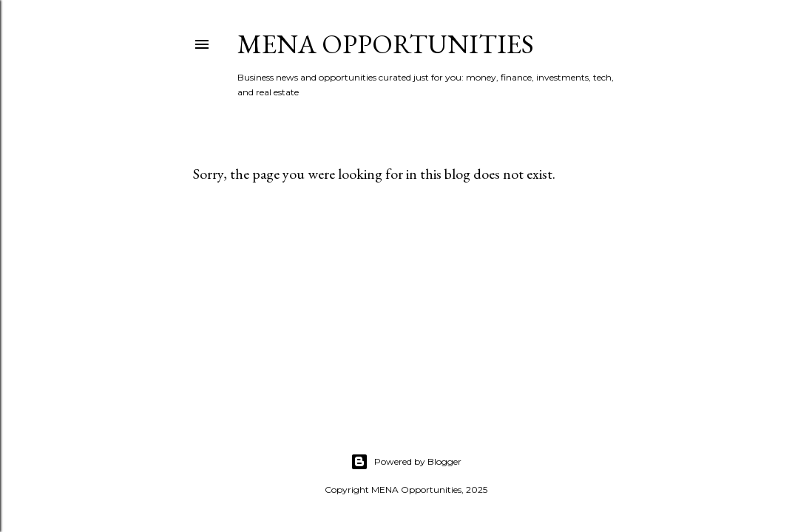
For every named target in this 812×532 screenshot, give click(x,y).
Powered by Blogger (406, 462)
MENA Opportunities (386, 44)
